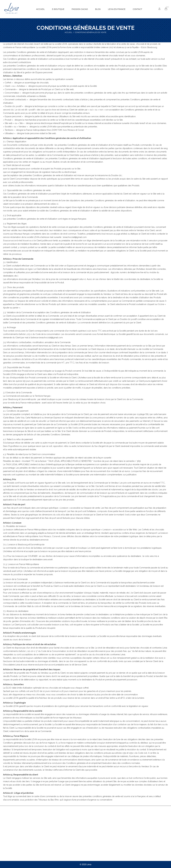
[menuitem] (41, 9)
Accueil (68, 32)
